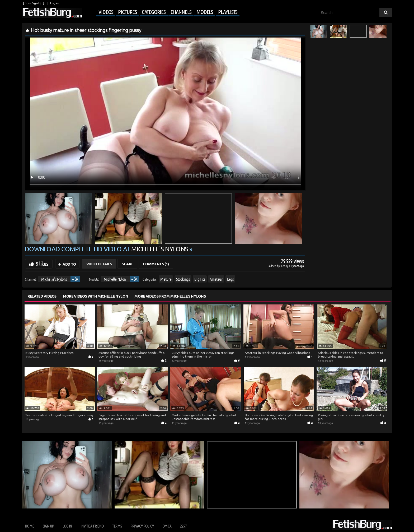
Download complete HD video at (107, 249)
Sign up (48, 526)
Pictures (127, 12)
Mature (166, 279)
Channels (181, 12)
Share (127, 264)
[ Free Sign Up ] (33, 3)
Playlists (228, 12)
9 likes (42, 263)
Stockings (183, 279)
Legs (230, 279)
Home (29, 526)
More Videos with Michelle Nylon (95, 296)
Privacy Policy (142, 526)
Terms (117, 526)
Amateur (216, 279)
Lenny (285, 266)
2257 (183, 526)
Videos (106, 12)
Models (205, 12)
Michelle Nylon (115, 279)
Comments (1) (156, 264)
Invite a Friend (92, 526)
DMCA (167, 526)
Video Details (99, 264)
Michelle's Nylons (54, 279)
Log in (54, 3)
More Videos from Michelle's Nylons (170, 296)
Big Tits (200, 279)
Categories (154, 12)
